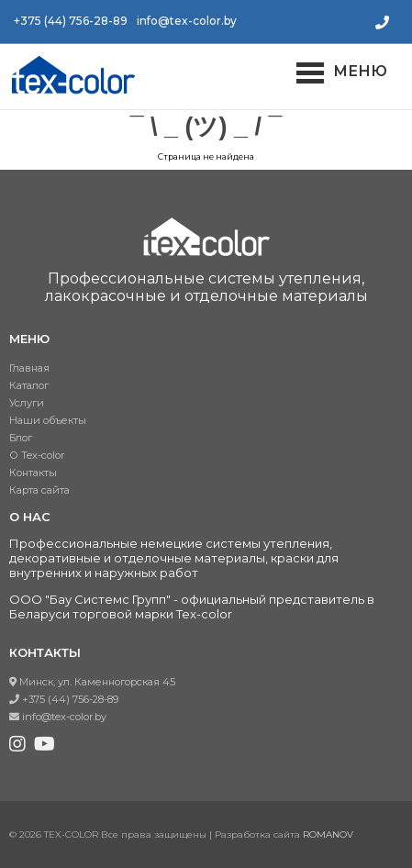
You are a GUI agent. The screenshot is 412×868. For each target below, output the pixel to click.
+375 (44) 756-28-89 (71, 21)
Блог (21, 438)
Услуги (27, 403)
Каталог (29, 385)
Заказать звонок (382, 22)
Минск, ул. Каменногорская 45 (92, 682)
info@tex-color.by (187, 21)
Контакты (33, 473)
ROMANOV (328, 835)
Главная (29, 368)
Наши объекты (48, 420)
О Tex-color (37, 455)
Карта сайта (39, 490)
